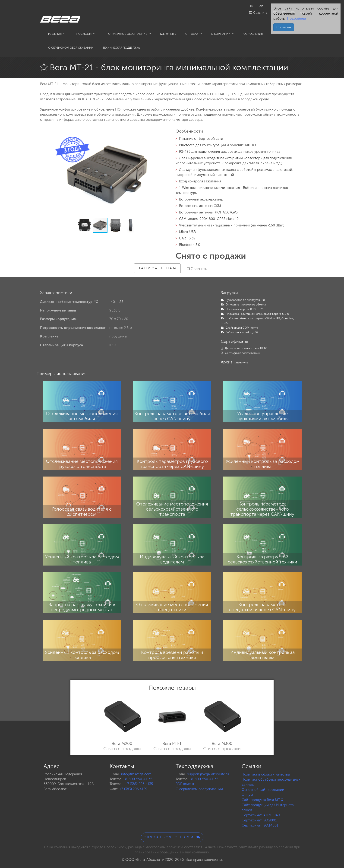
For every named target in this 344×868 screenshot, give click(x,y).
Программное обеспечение (128, 34)
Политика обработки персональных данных (271, 782)
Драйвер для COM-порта (239, 328)
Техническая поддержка (121, 48)
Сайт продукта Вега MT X (262, 800)
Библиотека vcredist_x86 (239, 332)
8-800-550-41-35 (139, 779)
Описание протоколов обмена (243, 305)
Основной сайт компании (263, 790)
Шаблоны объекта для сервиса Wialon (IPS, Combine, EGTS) (257, 321)
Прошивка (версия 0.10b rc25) (243, 309)
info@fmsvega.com (136, 774)
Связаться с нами (172, 837)
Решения (57, 34)
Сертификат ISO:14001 (260, 825)
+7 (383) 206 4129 (133, 789)
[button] (161, 136)
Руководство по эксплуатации (243, 300)
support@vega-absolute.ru (208, 774)
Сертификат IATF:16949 (261, 815)
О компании (223, 34)
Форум (247, 795)
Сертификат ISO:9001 (259, 820)
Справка (194, 34)
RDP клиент (185, 784)
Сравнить (258, 13)
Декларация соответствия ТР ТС (244, 348)
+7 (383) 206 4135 (139, 784)
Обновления (253, 34)
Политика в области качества (266, 774)
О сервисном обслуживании (71, 48)
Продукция (85, 34)
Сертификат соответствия (240, 353)
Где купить (168, 34)
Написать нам (157, 268)
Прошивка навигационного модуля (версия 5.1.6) (255, 314)
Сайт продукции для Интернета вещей (268, 808)
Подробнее (296, 19)
